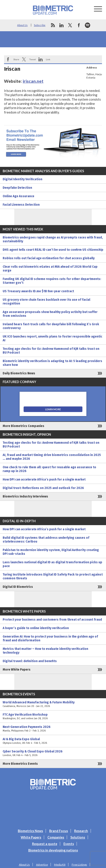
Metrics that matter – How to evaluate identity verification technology (45, 651)
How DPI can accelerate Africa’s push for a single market (44, 480)
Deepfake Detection (17, 188)
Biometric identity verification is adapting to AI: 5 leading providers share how (52, 363)
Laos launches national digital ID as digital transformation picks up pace (52, 564)
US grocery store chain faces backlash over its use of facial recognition (46, 302)
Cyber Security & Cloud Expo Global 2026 (53, 753)
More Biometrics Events (20, 764)
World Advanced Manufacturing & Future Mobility (53, 704)
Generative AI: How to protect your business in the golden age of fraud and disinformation (50, 638)
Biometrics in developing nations (53, 850)
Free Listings (79, 865)
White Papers (31, 837)
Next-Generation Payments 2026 (53, 729)
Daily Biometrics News (19, 373)
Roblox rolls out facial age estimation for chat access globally (49, 258)
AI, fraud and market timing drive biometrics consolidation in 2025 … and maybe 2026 (52, 457)
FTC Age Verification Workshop (53, 717)
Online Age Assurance (18, 196)
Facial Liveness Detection (21, 205)
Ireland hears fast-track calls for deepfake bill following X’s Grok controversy (51, 326)
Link (48, 59)
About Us (22, 25)
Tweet (33, 59)
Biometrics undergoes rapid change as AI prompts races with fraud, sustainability (53, 239)
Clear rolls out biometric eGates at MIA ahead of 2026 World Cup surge (50, 269)
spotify (88, 25)
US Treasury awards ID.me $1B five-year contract (38, 291)
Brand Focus (59, 831)
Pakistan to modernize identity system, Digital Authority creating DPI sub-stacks (51, 552)
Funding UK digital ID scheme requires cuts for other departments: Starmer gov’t (52, 281)
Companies (56, 837)
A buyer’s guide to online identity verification (36, 628)
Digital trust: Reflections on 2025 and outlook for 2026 (43, 488)
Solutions (78, 837)
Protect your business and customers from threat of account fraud (52, 620)
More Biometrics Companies (23, 426)
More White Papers (17, 670)
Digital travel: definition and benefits (30, 661)
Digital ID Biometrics (18, 587)
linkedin (61, 25)
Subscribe (40, 25)
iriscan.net (33, 81)
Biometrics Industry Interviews (25, 496)
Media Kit (60, 865)
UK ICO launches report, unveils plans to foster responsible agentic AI (52, 338)
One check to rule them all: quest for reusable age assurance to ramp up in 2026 (49, 469)
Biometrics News (30, 831)
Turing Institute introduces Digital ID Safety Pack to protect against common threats (53, 576)
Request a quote (45, 844)
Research (81, 831)
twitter (70, 25)
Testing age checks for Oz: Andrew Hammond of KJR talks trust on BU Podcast (51, 351)
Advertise (42, 865)
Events (69, 844)
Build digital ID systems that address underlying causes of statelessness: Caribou (46, 540)
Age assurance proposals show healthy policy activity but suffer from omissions (50, 314)
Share (16, 59)
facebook (79, 25)
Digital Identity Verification (22, 179)
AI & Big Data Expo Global (53, 741)
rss (53, 25)
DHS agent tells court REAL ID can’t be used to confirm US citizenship (53, 250)
